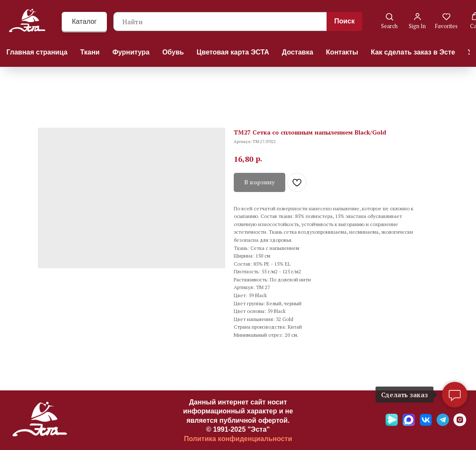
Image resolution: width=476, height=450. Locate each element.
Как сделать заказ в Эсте (413, 52)
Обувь (173, 52)
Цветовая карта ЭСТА (233, 52)
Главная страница (37, 52)
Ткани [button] (90, 52)
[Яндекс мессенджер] (392, 424)
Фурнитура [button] (131, 52)
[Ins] (460, 424)
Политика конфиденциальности (238, 439)
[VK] (426, 424)
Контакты (342, 52)
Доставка (298, 52)
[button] (389, 21)
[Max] (409, 424)
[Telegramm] (443, 424)
